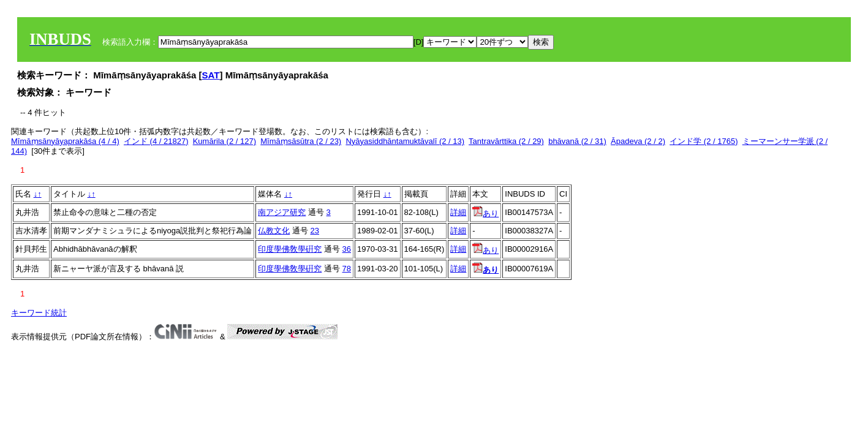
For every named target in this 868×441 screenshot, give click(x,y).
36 (347, 249)
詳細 (458, 212)
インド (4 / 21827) (156, 141)
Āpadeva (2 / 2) (638, 141)
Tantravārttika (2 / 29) (506, 141)
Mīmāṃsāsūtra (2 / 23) (301, 141)
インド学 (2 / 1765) (704, 141)
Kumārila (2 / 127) (225, 141)
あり (485, 213)
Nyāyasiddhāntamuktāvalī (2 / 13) (405, 141)
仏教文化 (274, 231)
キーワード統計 (39, 313)
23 (315, 231)
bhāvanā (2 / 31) (577, 141)
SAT (211, 75)
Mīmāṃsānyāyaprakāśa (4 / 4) (65, 141)
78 (347, 269)
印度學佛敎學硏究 (290, 249)
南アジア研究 (282, 212)
